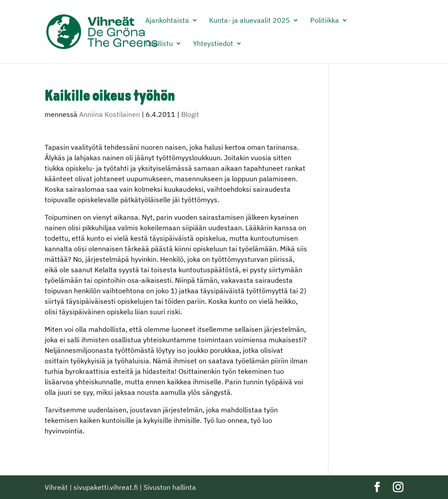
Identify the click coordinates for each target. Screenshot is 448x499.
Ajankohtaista (167, 21)
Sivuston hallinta (170, 487)
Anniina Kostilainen (110, 114)
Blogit (190, 114)
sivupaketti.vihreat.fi (106, 487)
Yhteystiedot (213, 44)
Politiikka (325, 21)
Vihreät (56, 487)
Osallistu (159, 44)
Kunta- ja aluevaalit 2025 (250, 21)
